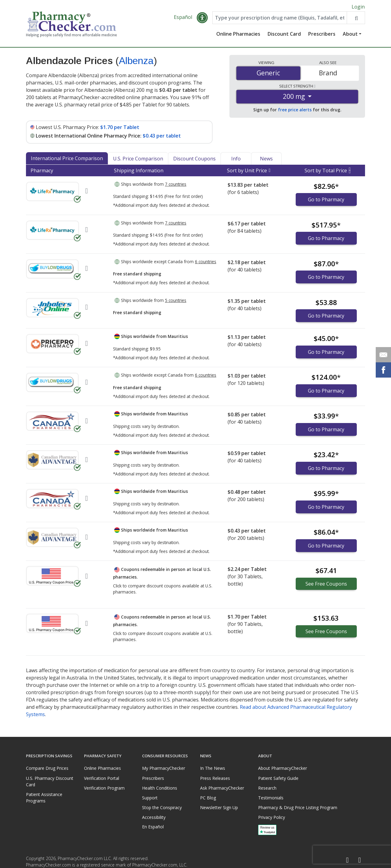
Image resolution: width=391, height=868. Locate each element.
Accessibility (154, 817)
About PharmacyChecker (283, 768)
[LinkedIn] (360, 860)
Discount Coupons (194, 160)
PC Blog (208, 798)
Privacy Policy (272, 817)
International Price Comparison (67, 159)
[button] (202, 19)
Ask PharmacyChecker (222, 788)
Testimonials (271, 798)
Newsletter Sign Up (219, 807)
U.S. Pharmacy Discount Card (50, 781)
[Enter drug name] (280, 19)
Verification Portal (102, 778)
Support (150, 798)
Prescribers (322, 35)
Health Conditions (160, 788)
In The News (213, 768)
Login (358, 7)
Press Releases (215, 778)
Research (267, 788)
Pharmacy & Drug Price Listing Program (298, 807)
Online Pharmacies (238, 35)
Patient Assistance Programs (44, 798)
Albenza (136, 62)
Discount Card (284, 35)
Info (236, 160)
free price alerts (295, 111)
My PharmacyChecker (164, 768)
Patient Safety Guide (278, 778)
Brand (328, 74)
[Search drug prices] (356, 19)
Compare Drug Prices (47, 768)
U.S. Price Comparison (138, 160)
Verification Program (104, 788)
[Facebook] (347, 860)
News (266, 160)
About (350, 35)
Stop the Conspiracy (162, 807)
